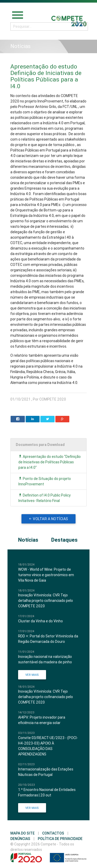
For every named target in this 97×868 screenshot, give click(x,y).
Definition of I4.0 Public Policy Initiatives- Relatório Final (44, 498)
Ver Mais (32, 675)
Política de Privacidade (60, 839)
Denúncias (20, 839)
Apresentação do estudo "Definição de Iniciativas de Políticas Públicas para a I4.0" (50, 462)
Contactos (53, 833)
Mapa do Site (23, 833)
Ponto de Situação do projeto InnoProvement (45, 481)
